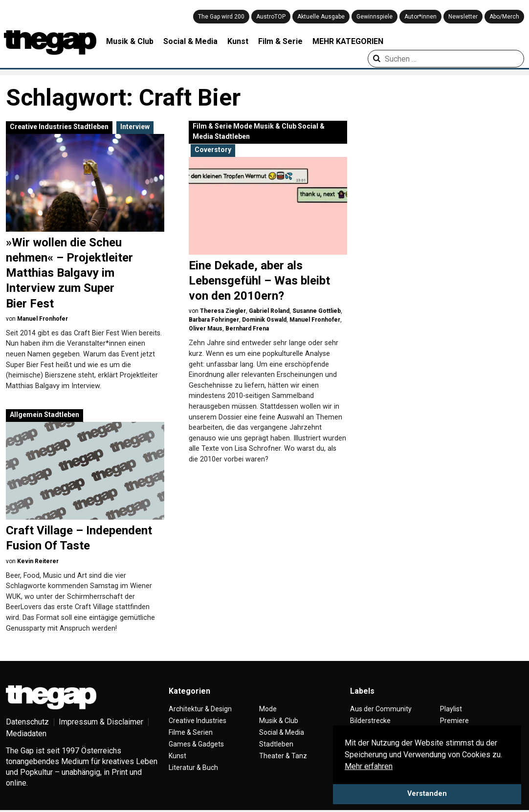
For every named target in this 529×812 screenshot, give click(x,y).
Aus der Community (381, 709)
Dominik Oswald (264, 320)
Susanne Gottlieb (317, 311)
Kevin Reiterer (38, 561)
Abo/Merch (504, 17)
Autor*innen (420, 17)
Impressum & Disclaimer (101, 722)
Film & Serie (280, 41)
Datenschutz (27, 722)
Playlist (451, 709)
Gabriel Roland (269, 311)
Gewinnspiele (375, 17)
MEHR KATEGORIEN (348, 41)
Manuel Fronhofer (43, 319)
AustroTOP (271, 17)
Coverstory (213, 150)
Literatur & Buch (193, 768)
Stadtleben (91, 127)
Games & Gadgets (196, 744)
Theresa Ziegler (223, 311)
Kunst (238, 41)
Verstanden (427, 794)
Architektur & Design (200, 709)
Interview (135, 127)
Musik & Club (130, 41)
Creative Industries (41, 127)
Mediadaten (26, 734)
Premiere (454, 721)
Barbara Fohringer (214, 320)
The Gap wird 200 (221, 17)
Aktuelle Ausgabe (321, 17)
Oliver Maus (206, 329)
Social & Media (190, 41)
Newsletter (463, 17)
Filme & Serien (191, 732)
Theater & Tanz (283, 756)
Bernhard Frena (247, 329)
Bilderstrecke (370, 721)
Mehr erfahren (369, 766)
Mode (243, 126)
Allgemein (26, 415)
